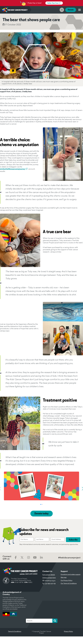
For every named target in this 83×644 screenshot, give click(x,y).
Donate (70, 10)
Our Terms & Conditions (69, 591)
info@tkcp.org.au (50, 588)
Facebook (16, 565)
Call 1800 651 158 (50, 591)
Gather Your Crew (53, 3)
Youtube (35, 565)
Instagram (28, 565)
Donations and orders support (71, 582)
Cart (61, 10)
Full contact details (49, 582)
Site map (64, 585)
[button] (41, 512)
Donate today (42, 521)
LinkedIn (41, 565)
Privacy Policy (68, 639)
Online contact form (49, 585)
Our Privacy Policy (67, 588)
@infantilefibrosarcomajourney (13, 169)
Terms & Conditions (15, 639)
